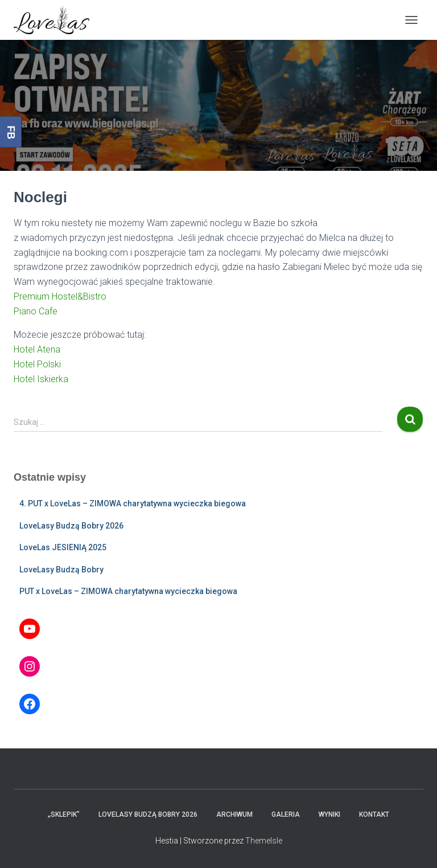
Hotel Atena (37, 349)
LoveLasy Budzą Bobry (61, 570)
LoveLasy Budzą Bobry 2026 (71, 526)
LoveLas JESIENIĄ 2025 (63, 547)
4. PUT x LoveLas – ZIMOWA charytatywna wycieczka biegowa (133, 503)
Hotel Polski (37, 364)
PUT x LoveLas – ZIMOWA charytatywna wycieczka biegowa (128, 591)
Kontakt (374, 814)
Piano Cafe (36, 311)
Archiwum (234, 814)
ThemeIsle (264, 841)
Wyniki (329, 814)
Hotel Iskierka (41, 379)
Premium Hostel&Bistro (60, 296)
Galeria (286, 814)
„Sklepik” (64, 814)
